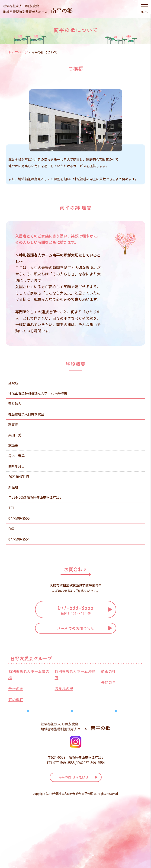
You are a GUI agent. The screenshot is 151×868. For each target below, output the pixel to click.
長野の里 (108, 682)
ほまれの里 (64, 688)
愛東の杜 (108, 671)
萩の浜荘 (16, 700)
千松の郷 (16, 688)
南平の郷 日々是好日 (73, 777)
